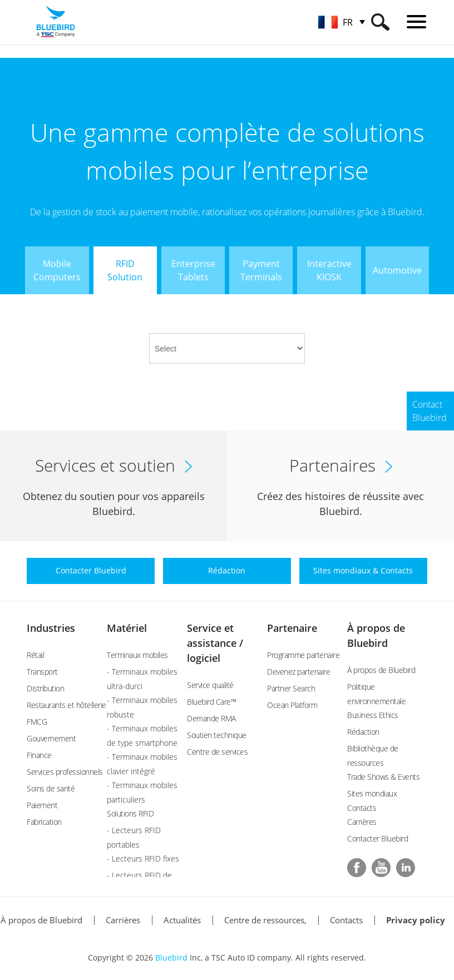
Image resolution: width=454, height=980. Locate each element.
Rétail (35, 655)
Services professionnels (65, 772)
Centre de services (217, 752)
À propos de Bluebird (381, 670)
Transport (42, 672)
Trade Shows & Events (383, 777)
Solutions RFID (130, 813)
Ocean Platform (292, 705)
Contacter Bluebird (377, 838)
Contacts (346, 920)
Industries (51, 628)
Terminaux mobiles (137, 655)
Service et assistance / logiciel (215, 643)
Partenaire (292, 628)
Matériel (127, 628)
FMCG (37, 722)
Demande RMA (211, 718)
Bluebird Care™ (211, 702)
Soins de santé (51, 788)
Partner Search (291, 688)
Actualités (182, 920)
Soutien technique (217, 735)
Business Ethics (373, 715)
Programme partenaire (303, 655)
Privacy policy (416, 920)
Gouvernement (51, 738)
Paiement (42, 805)
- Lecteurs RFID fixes (143, 858)
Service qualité (210, 685)
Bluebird (171, 957)
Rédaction (363, 732)
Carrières (362, 822)
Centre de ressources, (265, 920)
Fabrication (44, 822)
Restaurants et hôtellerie (66, 705)
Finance (39, 755)
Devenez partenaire (298, 672)
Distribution (45, 688)
